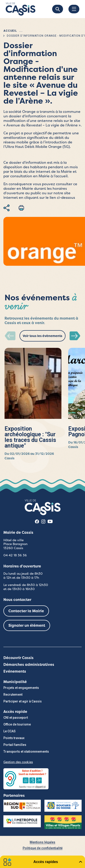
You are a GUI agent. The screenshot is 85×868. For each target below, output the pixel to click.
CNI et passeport (16, 718)
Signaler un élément (27, 625)
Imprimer (21, 208)
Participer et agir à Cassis (23, 701)
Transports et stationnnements (26, 752)
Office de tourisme (17, 724)
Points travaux (14, 738)
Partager (6, 208)
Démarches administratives (29, 665)
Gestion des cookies (18, 762)
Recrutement (13, 695)
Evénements (15, 671)
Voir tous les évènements (42, 336)
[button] (75, 336)
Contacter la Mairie (26, 611)
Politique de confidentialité (43, 848)
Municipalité (15, 682)
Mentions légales (42, 842)
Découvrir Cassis (18, 658)
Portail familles (15, 745)
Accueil (10, 31)
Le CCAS (10, 731)
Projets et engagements (21, 688)
